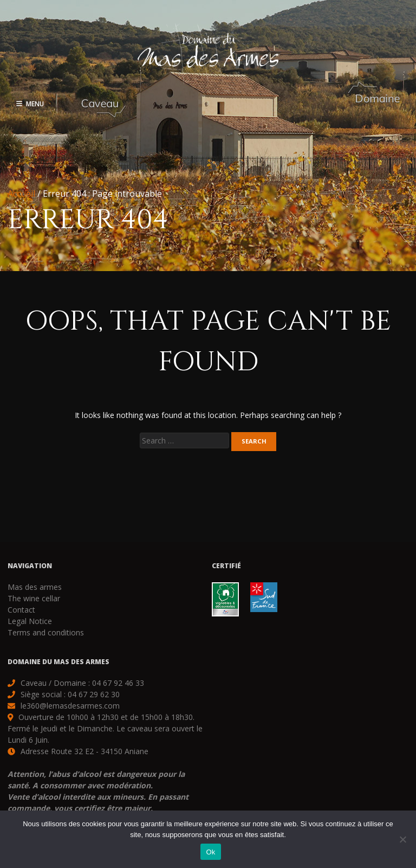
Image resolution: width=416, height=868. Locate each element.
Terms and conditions (46, 632)
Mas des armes (35, 587)
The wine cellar (34, 598)
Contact (21, 610)
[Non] (402, 839)
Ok (210, 852)
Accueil (21, 194)
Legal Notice (30, 621)
